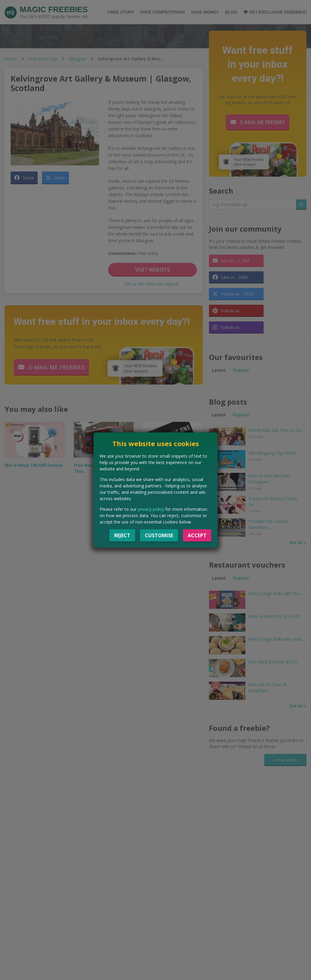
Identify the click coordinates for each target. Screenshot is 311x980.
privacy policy (151, 509)
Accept (197, 535)
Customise (159, 535)
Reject (122, 535)
